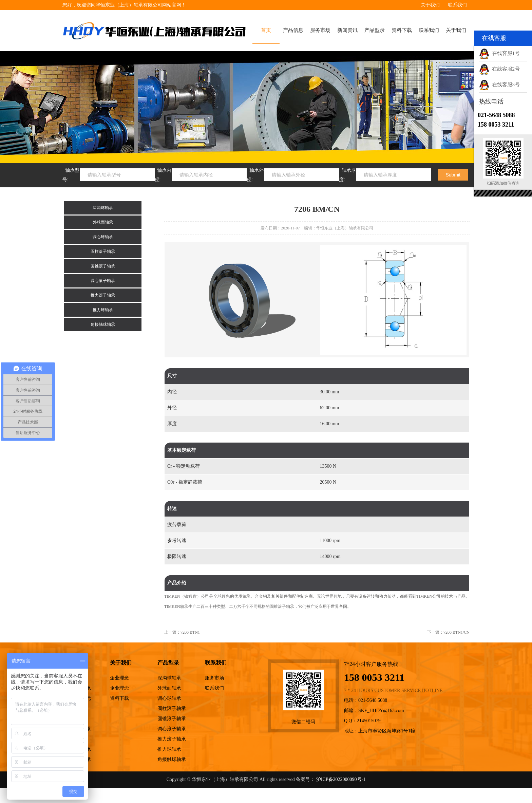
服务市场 (320, 30)
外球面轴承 (103, 222)
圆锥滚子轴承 (103, 266)
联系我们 (457, 5)
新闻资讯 (347, 30)
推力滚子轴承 (103, 295)
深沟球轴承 (103, 208)
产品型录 (375, 30)
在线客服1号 (499, 53)
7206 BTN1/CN (457, 632)
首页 (266, 30)
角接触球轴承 (103, 324)
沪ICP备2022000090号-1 (341, 779)
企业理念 (119, 678)
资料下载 (402, 30)
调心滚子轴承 (103, 281)
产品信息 (293, 30)
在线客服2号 (499, 69)
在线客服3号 (499, 85)
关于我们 (430, 5)
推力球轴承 (103, 310)
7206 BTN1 (190, 632)
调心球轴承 (103, 237)
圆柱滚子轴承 (103, 251)
